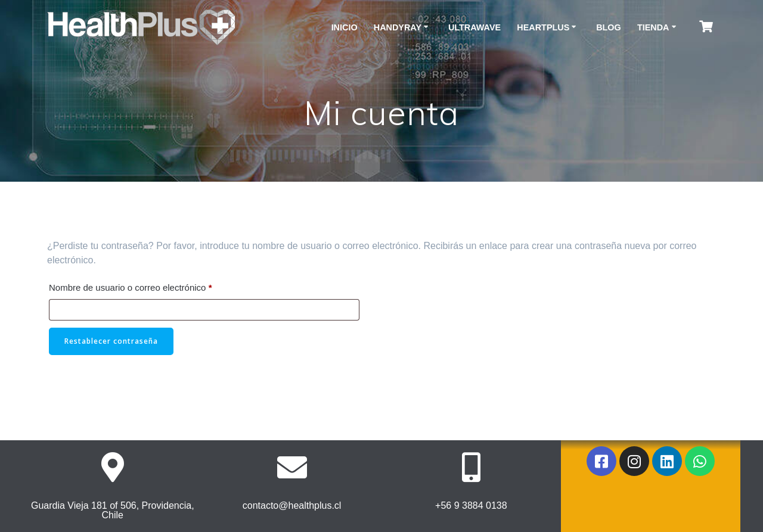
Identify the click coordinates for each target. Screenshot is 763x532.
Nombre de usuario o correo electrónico (152, 286)
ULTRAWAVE (474, 27)
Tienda (653, 27)
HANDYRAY (398, 27)
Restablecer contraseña (111, 341)
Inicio (345, 27)
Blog (609, 27)
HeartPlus (543, 27)
